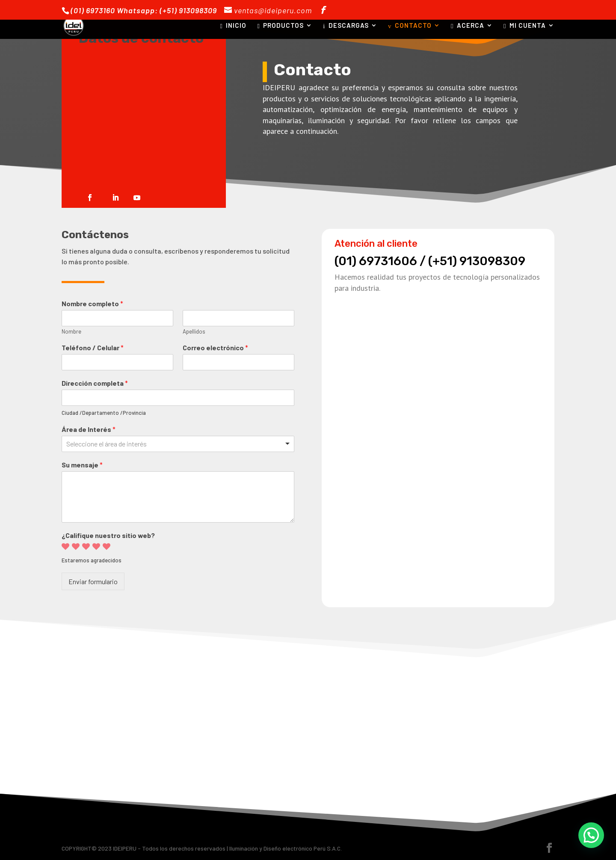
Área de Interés (89, 429)
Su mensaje (82, 465)
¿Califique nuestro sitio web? (108, 535)
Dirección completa (95, 383)
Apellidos (194, 331)
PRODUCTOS (280, 26)
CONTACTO (410, 26)
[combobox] (178, 444)
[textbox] (122, 444)
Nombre (71, 331)
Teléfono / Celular (93, 347)
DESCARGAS (346, 26)
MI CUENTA (525, 26)
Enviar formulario (93, 581)
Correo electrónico (215, 347)
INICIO (233, 26)
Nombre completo (92, 303)
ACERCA (468, 26)
